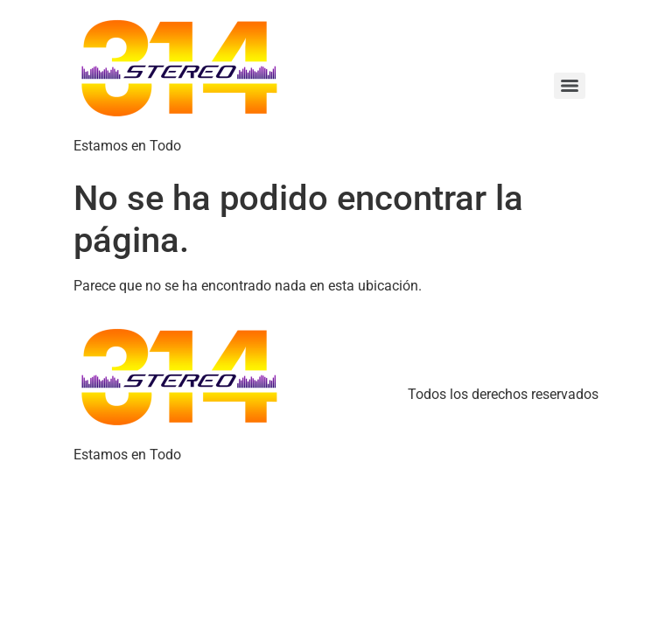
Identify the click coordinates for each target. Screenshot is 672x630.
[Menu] (570, 86)
